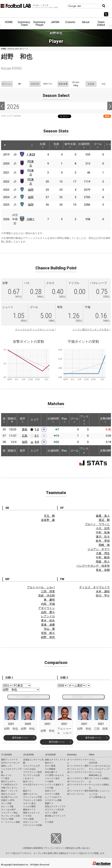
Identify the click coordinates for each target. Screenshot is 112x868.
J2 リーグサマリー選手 (78, 778)
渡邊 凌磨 (48, 625)
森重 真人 (103, 516)
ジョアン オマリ (99, 549)
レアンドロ (48, 616)
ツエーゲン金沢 (52, 778)
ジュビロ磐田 (29, 806)
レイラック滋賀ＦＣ (54, 785)
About (86, 22)
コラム (92, 760)
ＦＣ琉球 (49, 822)
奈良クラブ (50, 791)
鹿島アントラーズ (9, 760)
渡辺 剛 (104, 520)
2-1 (37, 436)
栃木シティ (28, 781)
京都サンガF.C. (8, 800)
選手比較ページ (20, 738)
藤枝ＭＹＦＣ (29, 810)
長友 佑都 (103, 570)
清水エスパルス (8, 794)
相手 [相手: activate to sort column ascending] (23, 420)
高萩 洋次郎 (47, 596)
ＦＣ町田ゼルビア (9, 785)
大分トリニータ (30, 822)
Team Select (101, 23)
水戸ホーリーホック (10, 763)
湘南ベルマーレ (30, 794)
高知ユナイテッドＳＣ (55, 806)
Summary (72, 755)
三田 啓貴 (48, 591)
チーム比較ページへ (28, 697)
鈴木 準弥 (103, 541)
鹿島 (25, 429)
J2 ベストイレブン (76, 781)
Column (70, 22)
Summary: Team (24, 23)
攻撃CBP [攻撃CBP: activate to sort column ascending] (105, 420)
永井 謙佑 (103, 591)
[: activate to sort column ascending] (11, 145)
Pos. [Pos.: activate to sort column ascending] (65, 420)
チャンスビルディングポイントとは (35, 330)
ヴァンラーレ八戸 (31, 766)
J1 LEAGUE (6, 755)
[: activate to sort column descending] (5, 145)
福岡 (31, 190)
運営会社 (70, 848)
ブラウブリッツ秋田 (32, 772)
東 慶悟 (49, 600)
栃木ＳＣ (49, 763)
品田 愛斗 (48, 612)
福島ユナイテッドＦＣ (55, 760)
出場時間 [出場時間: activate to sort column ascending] (84, 145)
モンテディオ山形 (31, 775)
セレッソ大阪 (7, 806)
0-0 (37, 442)
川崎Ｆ (31, 219)
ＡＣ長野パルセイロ (54, 775)
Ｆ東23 (31, 155)
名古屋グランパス (9, 797)
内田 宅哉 (48, 604)
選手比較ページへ (83, 697)
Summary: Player (40, 23)
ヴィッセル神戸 (8, 810)
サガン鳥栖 (28, 819)
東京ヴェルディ (8, 781)
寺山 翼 (49, 629)
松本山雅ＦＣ (51, 772)
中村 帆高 (103, 557)
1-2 (37, 429)
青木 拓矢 (48, 621)
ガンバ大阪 (6, 803)
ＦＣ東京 (5, 778)
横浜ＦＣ (27, 791)
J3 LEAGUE (50, 755)
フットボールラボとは (99, 766)
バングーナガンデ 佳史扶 (93, 566)
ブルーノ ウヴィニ (97, 524)
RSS (107, 116)
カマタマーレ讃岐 (53, 800)
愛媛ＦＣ (49, 803)
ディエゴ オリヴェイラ (94, 587)
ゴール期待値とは (97, 797)
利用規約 (28, 848)
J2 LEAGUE (28, 755)
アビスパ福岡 (7, 819)
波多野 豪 (48, 520)
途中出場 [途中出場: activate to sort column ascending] (70, 145)
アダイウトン (47, 608)
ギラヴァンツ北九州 (54, 810)
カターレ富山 (29, 803)
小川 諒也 (103, 528)
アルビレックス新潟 (32, 800)
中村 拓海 (103, 532)
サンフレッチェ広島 (10, 816)
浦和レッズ (6, 766)
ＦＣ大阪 (49, 788)
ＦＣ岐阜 (49, 781)
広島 (25, 436)
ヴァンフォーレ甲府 (32, 797)
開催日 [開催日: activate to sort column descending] (12, 420)
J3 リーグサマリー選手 (78, 791)
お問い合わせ (82, 848)
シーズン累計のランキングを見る (91, 330)
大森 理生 (103, 553)
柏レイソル (6, 775)
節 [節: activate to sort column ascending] (4, 420)
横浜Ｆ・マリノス (9, 791)
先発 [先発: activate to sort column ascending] (56, 145)
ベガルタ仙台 (29, 769)
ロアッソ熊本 (51, 813)
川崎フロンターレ (9, 788)
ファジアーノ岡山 (9, 813)
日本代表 (93, 763)
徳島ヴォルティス (31, 813)
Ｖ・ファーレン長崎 (10, 822)
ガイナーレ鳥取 (52, 794)
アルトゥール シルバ (41, 587)
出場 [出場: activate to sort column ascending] (43, 145)
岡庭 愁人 (103, 562)
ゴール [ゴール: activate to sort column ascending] (98, 145)
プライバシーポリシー (54, 848)
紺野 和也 (48, 637)
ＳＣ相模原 (50, 769)
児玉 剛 (49, 516)
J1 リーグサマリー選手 (78, 766)
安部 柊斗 (48, 633)
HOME (9, 22)
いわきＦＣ (28, 778)
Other (92, 755)
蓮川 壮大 (103, 537)
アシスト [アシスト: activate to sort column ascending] (84, 420)
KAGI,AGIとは (95, 775)
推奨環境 (38, 848)
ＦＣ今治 (27, 816)
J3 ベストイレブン (76, 794)
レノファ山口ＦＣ (53, 797)
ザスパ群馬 (50, 766)
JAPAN (55, 22)
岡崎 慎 (104, 545)
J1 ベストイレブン (76, 769)
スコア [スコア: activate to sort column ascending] (35, 420)
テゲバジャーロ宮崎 (32, 825)
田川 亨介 (103, 596)
